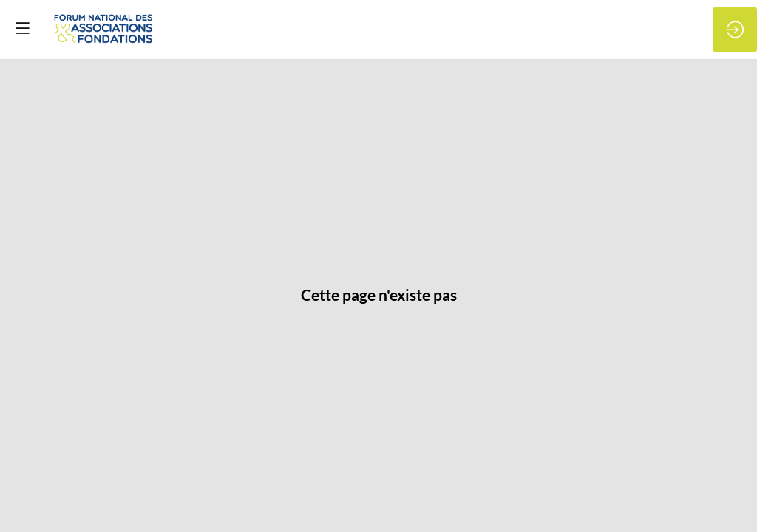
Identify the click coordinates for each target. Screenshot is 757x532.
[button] (22, 28)
